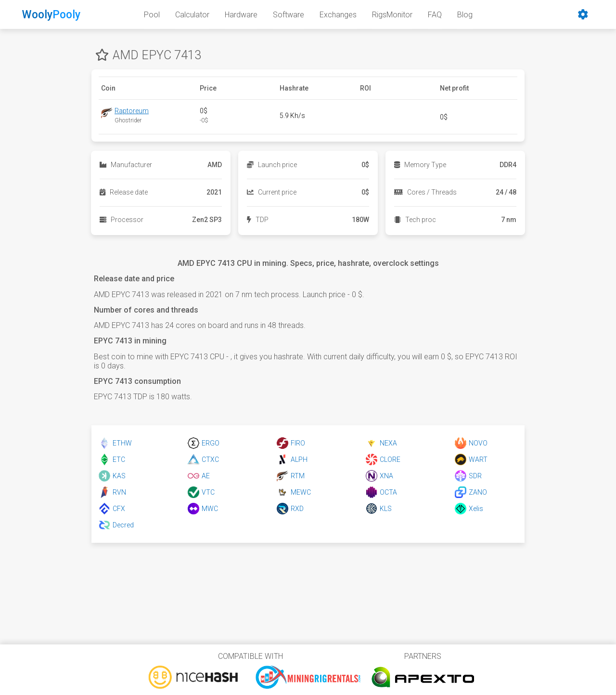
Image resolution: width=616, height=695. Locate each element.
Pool (152, 15)
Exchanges (338, 15)
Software (289, 15)
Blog (465, 15)
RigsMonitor (392, 15)
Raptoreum (132, 111)
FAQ (435, 15)
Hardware (241, 15)
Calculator (192, 15)
